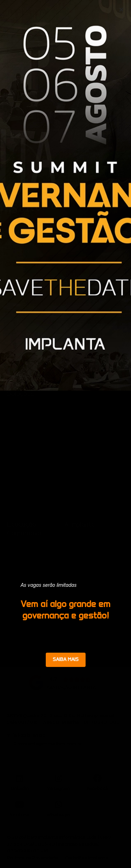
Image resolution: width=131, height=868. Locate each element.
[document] (65, 434)
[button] (121, 10)
